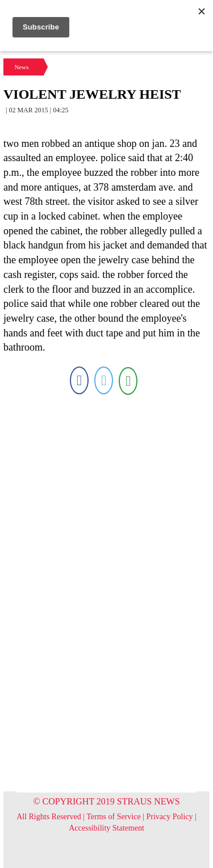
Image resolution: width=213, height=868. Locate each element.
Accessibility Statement (106, 828)
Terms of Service (113, 817)
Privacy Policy (170, 817)
